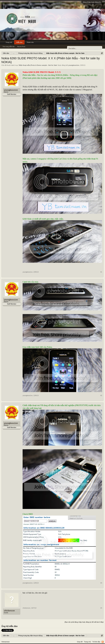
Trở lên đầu (96, 642)
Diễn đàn (19, 42)
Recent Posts (21, 46)
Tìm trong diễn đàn (9, 46)
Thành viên (30, 42)
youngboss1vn (74, 65)
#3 (101, 583)
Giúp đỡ (80, 642)
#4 (101, 608)
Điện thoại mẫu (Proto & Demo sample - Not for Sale (38, 65)
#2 (101, 395)
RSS (103, 642)
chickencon (9, 611)
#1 (101, 272)
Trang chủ (9, 42)
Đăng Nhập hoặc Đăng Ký (92, 2)
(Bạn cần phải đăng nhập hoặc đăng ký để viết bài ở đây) (84, 622)
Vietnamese (5, 642)
